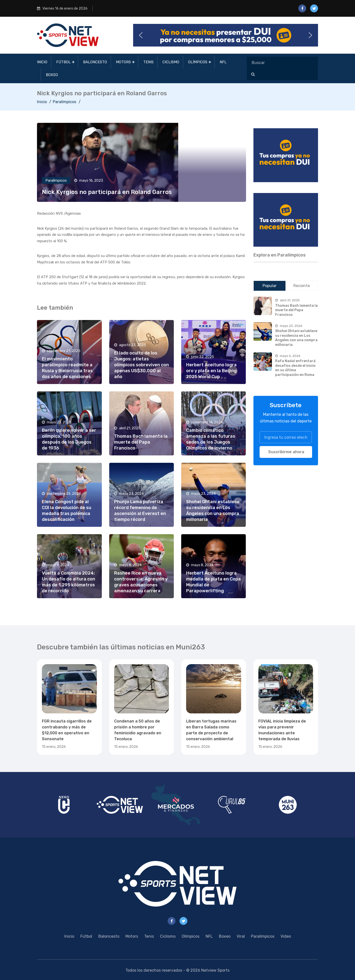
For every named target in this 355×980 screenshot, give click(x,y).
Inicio (42, 62)
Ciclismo (171, 62)
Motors (123, 62)
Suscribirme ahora (286, 452)
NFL (223, 62)
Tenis (148, 62)
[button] (226, 35)
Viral (241, 936)
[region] (286, 155)
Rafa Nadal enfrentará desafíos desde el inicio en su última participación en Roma (295, 368)
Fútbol (63, 62)
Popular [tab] (270, 286)
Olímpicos (198, 62)
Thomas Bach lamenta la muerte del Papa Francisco (141, 442)
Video (286, 936)
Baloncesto (95, 62)
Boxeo (52, 75)
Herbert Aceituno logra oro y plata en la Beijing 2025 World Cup (211, 371)
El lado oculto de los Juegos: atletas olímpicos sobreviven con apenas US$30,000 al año (142, 365)
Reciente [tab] (302, 286)
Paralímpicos (64, 102)
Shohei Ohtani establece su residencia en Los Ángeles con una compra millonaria (296, 338)
